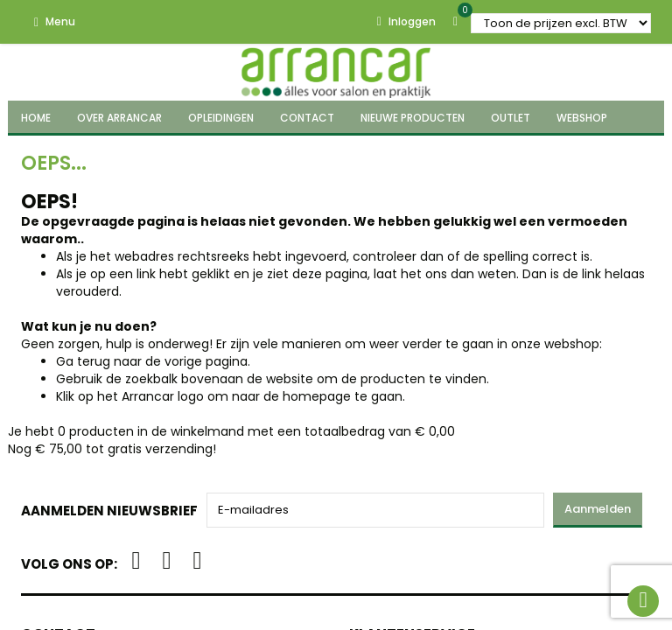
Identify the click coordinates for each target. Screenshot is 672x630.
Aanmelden (598, 509)
